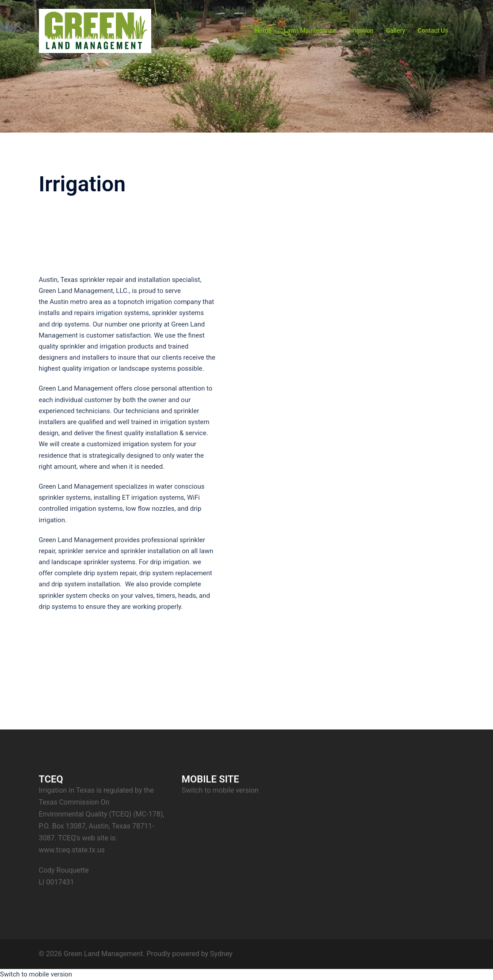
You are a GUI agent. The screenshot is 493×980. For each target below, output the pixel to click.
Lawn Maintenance (310, 30)
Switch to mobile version (220, 790)
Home (263, 30)
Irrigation (361, 30)
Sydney (221, 954)
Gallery (396, 30)
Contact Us (433, 30)
